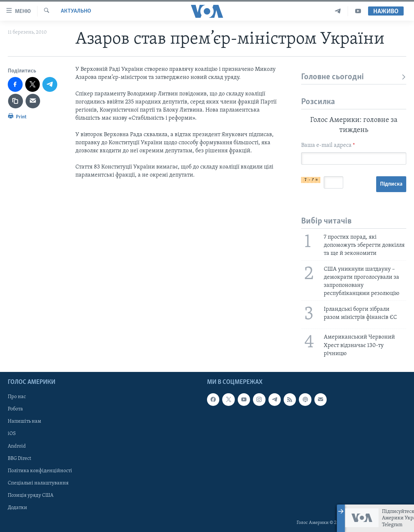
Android (17, 446)
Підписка (391, 184)
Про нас (17, 397)
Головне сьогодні (354, 77)
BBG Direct (19, 459)
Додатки (17, 508)
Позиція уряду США (31, 495)
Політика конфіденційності (40, 471)
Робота (15, 409)
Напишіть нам (24, 421)
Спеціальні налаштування (38, 483)
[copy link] (16, 101)
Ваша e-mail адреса (328, 145)
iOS (12, 434)
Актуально (76, 11)
